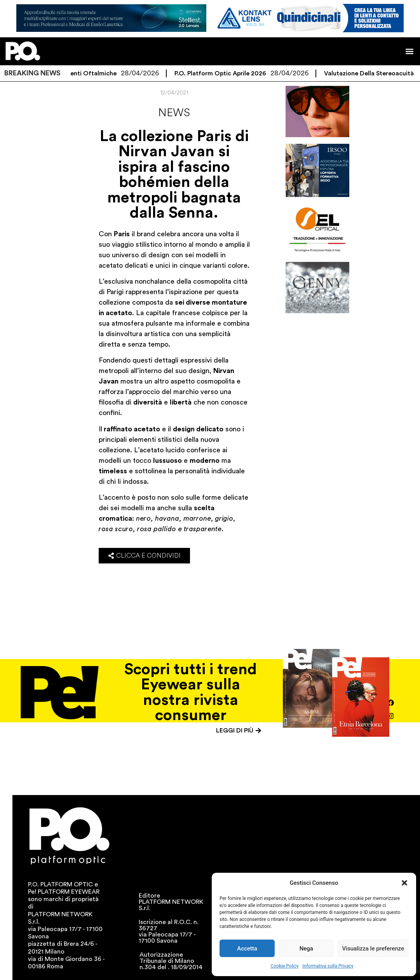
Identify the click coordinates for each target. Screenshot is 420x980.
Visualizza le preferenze (373, 949)
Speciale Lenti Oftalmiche (89, 73)
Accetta (247, 949)
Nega (306, 949)
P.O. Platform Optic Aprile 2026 (230, 73)
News (174, 113)
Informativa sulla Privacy (328, 966)
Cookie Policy (285, 966)
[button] (404, 883)
